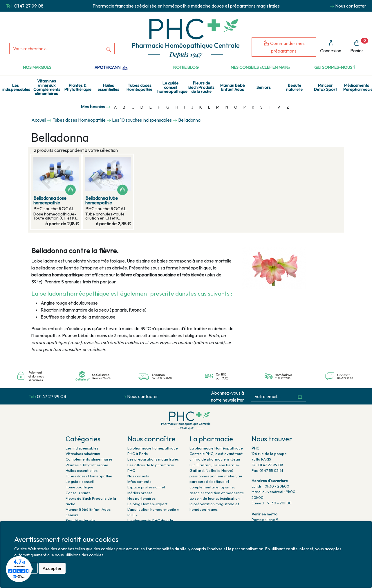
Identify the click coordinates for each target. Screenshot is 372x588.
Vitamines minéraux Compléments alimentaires (47, 87)
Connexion (331, 47)
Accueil (39, 120)
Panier (359, 46)
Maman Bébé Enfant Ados (233, 87)
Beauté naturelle (294, 87)
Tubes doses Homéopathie (139, 87)
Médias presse (140, 493)
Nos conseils (138, 476)
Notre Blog (186, 67)
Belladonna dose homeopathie (50, 200)
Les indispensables (16, 87)
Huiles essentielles (108, 87)
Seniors (264, 87)
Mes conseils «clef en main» (260, 67)
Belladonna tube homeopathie (102, 200)
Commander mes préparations (284, 47)
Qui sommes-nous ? (335, 67)
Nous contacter (351, 6)
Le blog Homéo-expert (147, 504)
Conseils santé (78, 493)
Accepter (52, 568)
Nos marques (37, 67)
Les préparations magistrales (153, 459)
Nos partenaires (141, 498)
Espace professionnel (146, 487)
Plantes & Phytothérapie (78, 87)
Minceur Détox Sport (325, 87)
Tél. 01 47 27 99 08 (267, 465)
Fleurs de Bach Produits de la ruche (201, 87)
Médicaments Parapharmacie (358, 87)
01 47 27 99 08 (29, 6)
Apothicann (112, 67)
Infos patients (139, 481)
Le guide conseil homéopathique (172, 87)
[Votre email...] (273, 397)
